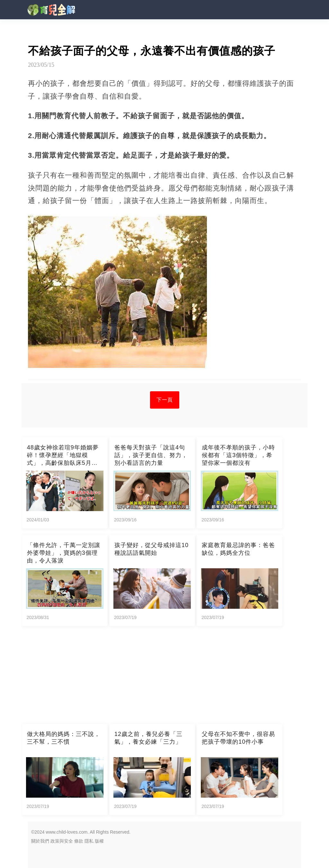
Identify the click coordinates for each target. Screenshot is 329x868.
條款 (79, 841)
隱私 (89, 841)
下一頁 (165, 400)
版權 (99, 841)
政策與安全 (62, 841)
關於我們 (40, 841)
